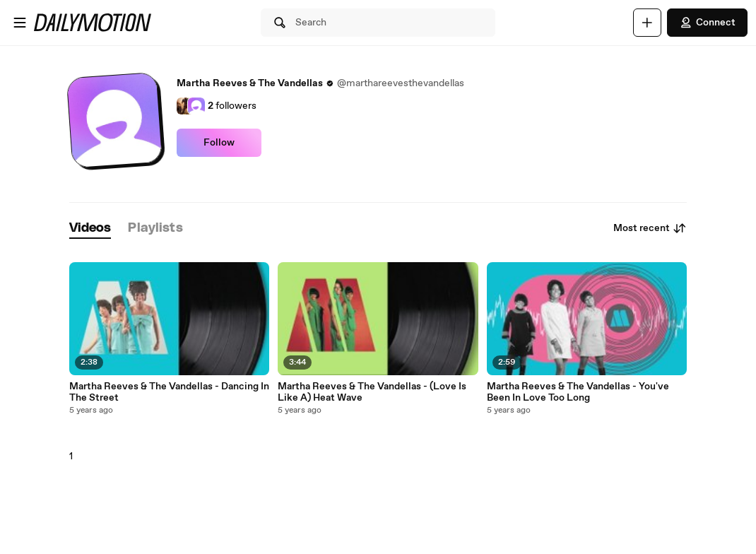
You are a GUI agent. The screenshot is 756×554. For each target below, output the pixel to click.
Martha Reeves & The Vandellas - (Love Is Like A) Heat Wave (372, 392)
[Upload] (647, 23)
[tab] (90, 229)
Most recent (650, 228)
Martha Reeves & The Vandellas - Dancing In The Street (169, 392)
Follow (219, 143)
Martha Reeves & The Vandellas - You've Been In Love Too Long (578, 392)
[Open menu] (20, 23)
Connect (707, 23)
